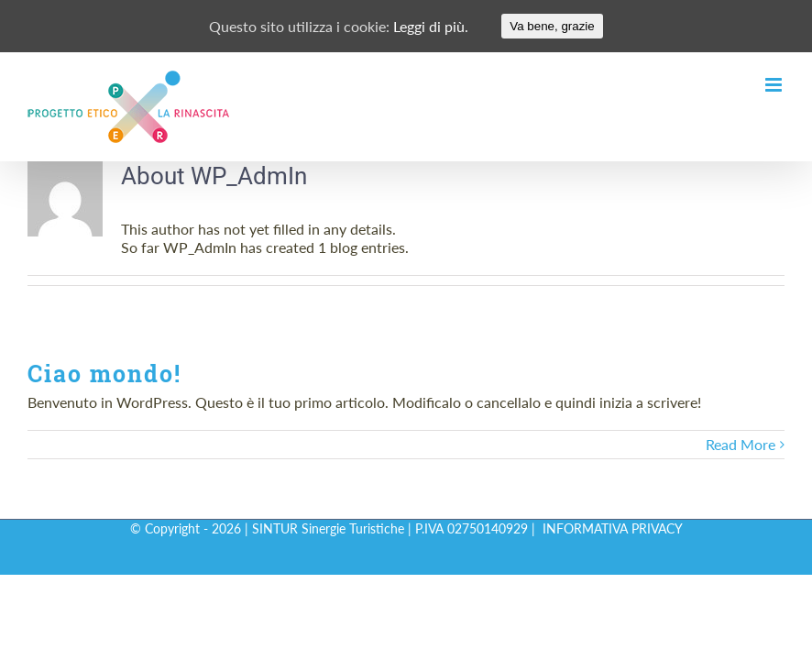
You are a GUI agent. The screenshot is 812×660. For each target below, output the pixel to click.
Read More (741, 444)
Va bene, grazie (552, 26)
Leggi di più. (431, 26)
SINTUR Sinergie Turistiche (328, 528)
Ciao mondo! (104, 374)
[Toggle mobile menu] (775, 85)
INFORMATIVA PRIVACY (613, 528)
